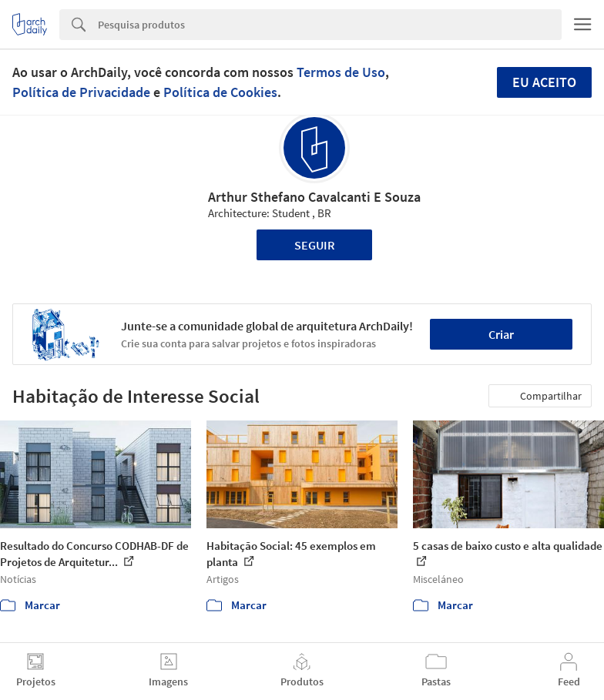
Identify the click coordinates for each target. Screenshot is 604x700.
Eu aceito (544, 82)
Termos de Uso (341, 72)
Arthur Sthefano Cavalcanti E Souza (314, 197)
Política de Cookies (220, 92)
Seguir (315, 245)
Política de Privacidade (81, 92)
